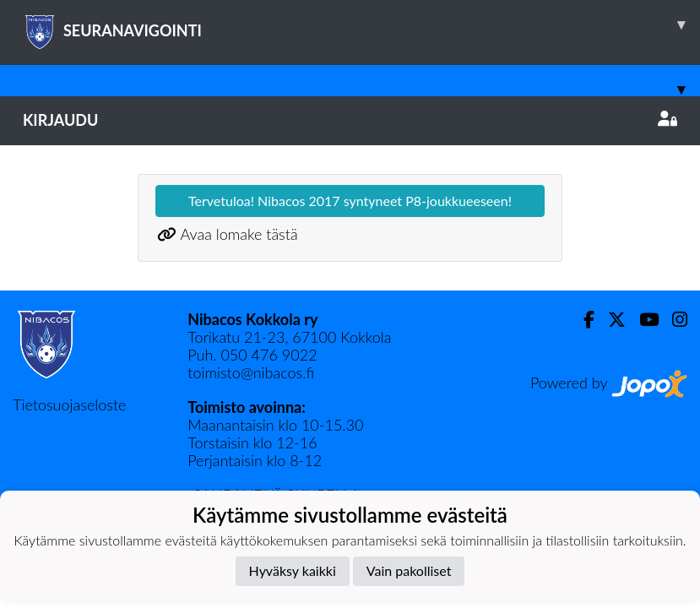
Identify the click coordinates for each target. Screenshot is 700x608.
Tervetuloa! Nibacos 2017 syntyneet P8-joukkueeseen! (350, 201)
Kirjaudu (350, 120)
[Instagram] (673, 320)
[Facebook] (582, 320)
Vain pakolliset (409, 570)
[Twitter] (610, 320)
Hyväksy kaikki (293, 570)
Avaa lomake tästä (239, 234)
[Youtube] (642, 320)
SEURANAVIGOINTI (361, 24)
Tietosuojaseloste (69, 404)
